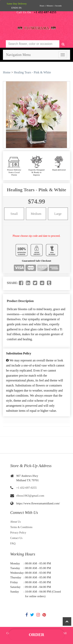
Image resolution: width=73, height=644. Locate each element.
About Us (16, 522)
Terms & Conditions (21, 527)
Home (7, 72)
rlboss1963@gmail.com (30, 496)
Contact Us (16, 538)
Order (36, 635)
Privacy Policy (18, 533)
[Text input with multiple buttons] (33, 44)
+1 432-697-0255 (27, 488)
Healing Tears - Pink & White (32, 72)
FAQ (13, 543)
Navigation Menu (18, 55)
